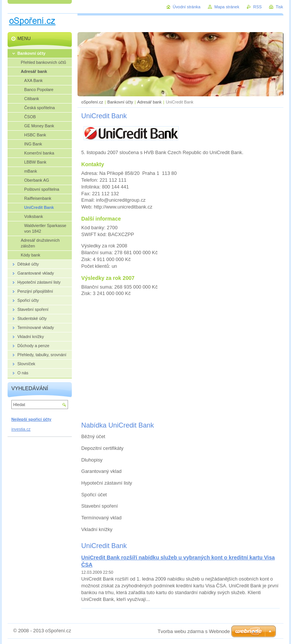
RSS (257, 7)
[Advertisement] (181, 358)
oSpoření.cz (92, 102)
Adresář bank (149, 102)
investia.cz (21, 429)
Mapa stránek (227, 7)
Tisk (279, 7)
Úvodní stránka (187, 7)
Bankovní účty (120, 102)
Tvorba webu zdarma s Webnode (194, 631)
